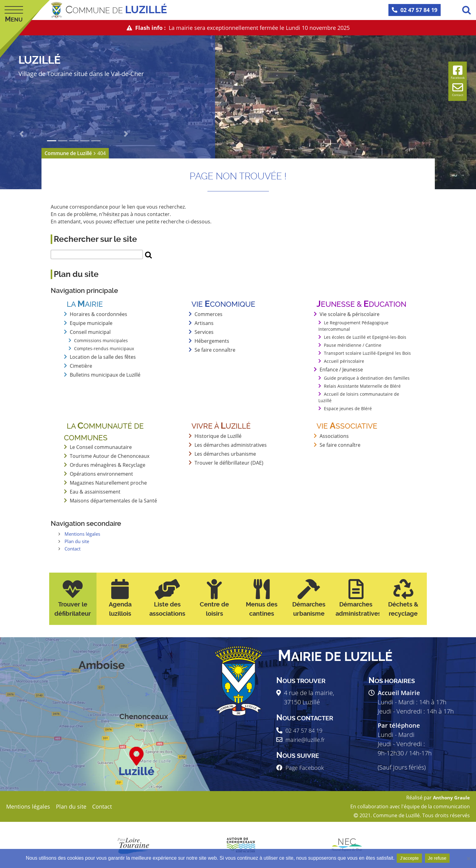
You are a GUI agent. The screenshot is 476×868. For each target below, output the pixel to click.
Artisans (204, 323)
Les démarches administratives (231, 445)
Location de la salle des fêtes (103, 357)
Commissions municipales (101, 340)
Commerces (208, 314)
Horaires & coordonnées (98, 314)
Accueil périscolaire (344, 361)
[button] (22, 134)
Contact (74, 549)
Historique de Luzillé (218, 436)
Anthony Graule (450, 798)
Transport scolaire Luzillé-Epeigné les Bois (367, 353)
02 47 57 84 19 (415, 10)
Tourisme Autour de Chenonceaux (110, 456)
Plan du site (78, 541)
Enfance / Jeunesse (341, 370)
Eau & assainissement (95, 492)
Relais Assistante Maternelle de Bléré (362, 386)
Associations (334, 436)
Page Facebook (307, 768)
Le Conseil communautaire (101, 447)
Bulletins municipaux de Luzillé (105, 375)
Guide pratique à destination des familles (367, 378)
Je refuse (439, 858)
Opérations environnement (101, 474)
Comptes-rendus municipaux (104, 348)
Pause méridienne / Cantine (353, 345)
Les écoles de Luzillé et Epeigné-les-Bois (365, 337)
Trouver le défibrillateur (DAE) (229, 463)
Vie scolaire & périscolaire (350, 314)
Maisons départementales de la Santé (113, 501)
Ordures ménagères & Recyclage (108, 465)
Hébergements (212, 341)
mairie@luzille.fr (308, 740)
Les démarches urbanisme (225, 454)
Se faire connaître (215, 350)
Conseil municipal (90, 332)
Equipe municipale (91, 323)
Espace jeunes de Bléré (348, 408)
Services (204, 332)
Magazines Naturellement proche (108, 483)
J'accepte (409, 858)
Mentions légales (84, 534)
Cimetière (81, 366)
